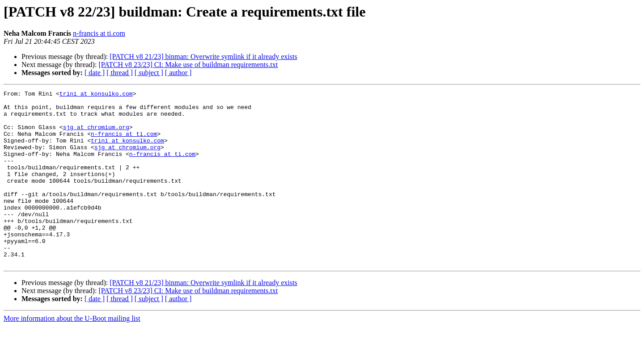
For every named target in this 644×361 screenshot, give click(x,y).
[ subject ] (149, 73)
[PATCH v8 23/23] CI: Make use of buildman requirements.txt (188, 65)
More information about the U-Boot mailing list (72, 353)
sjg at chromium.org (96, 135)
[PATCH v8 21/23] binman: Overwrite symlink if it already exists (203, 57)
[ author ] (178, 73)
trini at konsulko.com (96, 95)
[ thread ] (120, 73)
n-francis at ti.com (99, 33)
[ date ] (95, 73)
